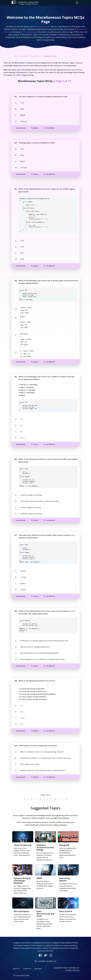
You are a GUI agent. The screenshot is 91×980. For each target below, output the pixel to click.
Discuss (35, 128)
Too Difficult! (49, 128)
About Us (16, 969)
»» (66, 799)
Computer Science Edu (25, 3)
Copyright (38, 969)
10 (55, 799)
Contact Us (27, 969)
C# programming (36, 56)
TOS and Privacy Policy (21, 975)
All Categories (24, 56)
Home (16, 56)
